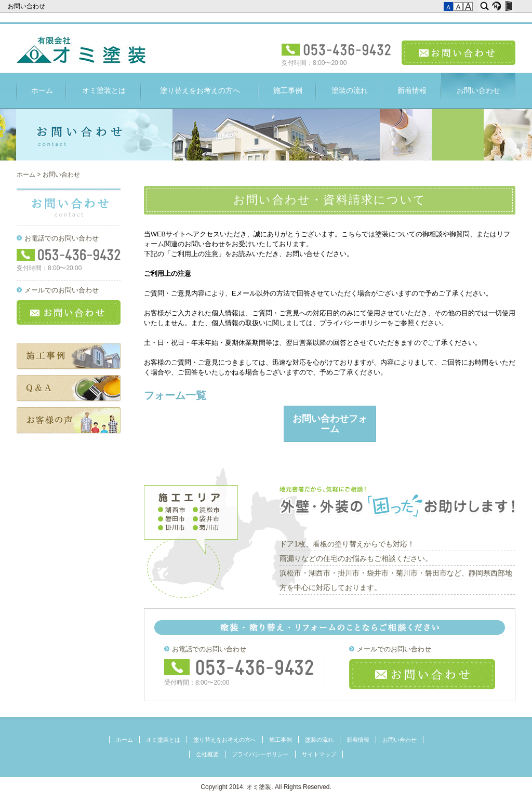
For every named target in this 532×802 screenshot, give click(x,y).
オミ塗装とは (104, 90)
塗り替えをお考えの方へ (200, 90)
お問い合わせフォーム (330, 424)
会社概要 (207, 754)
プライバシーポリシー (260, 754)
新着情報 (412, 90)
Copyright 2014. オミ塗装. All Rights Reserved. (266, 787)
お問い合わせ (27, 6)
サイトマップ (319, 754)
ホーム (42, 90)
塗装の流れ (350, 90)
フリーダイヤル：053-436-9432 (239, 667)
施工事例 (288, 90)
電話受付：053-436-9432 (336, 50)
